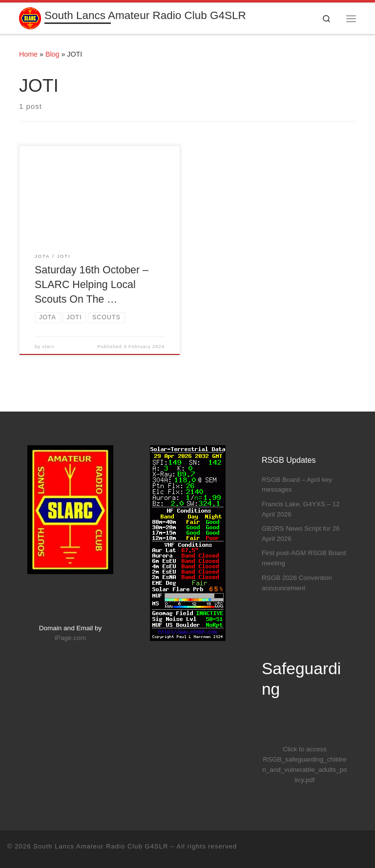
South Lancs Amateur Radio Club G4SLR (101, 846)
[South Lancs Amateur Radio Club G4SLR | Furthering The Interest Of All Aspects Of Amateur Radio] (30, 17)
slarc (49, 347)
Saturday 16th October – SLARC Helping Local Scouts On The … (92, 285)
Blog (52, 54)
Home (28, 54)
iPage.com (70, 638)
